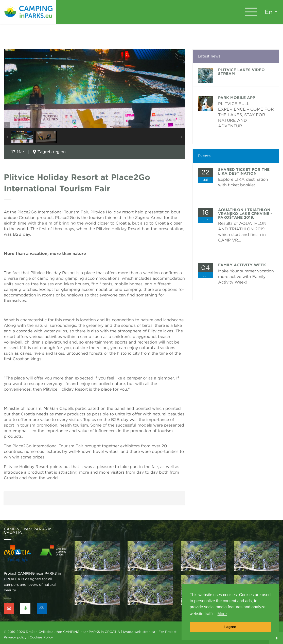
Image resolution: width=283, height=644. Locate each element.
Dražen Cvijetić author (44, 632)
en (269, 12)
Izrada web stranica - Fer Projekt (150, 632)
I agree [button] (230, 627)
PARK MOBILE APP (237, 98)
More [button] (222, 614)
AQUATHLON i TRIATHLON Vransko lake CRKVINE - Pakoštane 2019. (245, 214)
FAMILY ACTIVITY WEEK (242, 265)
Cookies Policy (41, 637)
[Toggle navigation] (251, 12)
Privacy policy (15, 637)
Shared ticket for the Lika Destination (244, 172)
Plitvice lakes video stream (241, 72)
